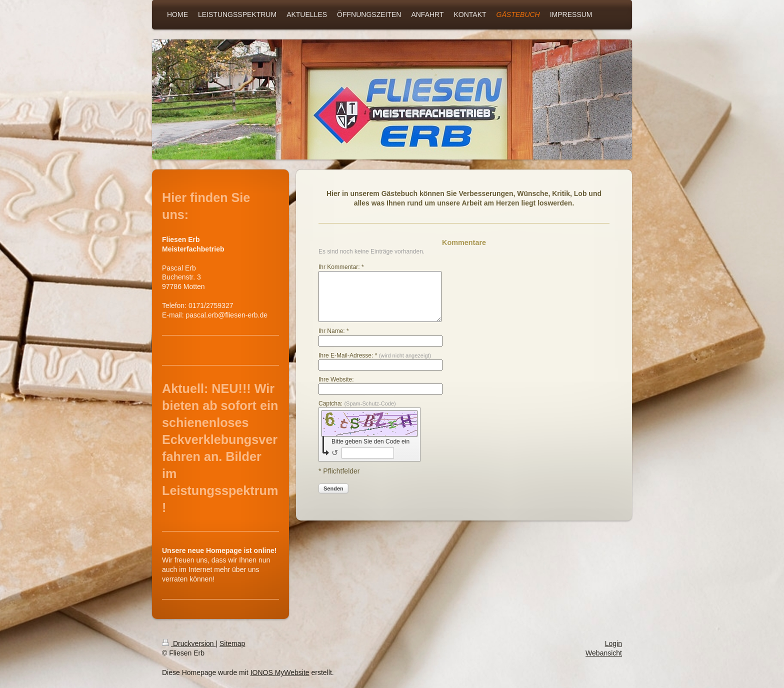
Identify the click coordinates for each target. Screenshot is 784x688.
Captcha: (357, 403)
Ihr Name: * (334, 331)
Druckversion (189, 643)
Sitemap (232, 643)
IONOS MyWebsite (280, 672)
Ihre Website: (336, 379)
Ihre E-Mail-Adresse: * (375, 355)
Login (613, 643)
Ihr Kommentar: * (341, 267)
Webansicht (604, 653)
